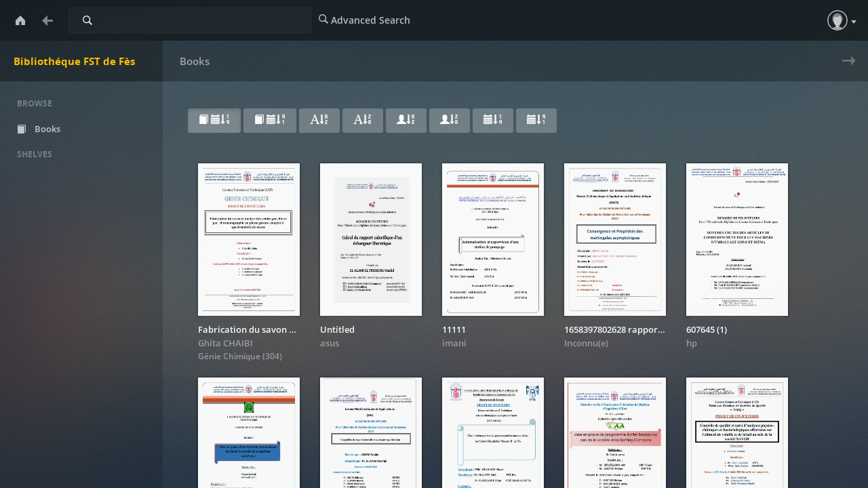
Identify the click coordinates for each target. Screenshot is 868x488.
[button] (837, 20)
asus (330, 343)
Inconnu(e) (586, 343)
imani (454, 343)
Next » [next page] (846, 69)
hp (692, 343)
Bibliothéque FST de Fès (74, 61)
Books (49, 129)
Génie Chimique (230, 356)
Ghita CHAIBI (225, 343)
